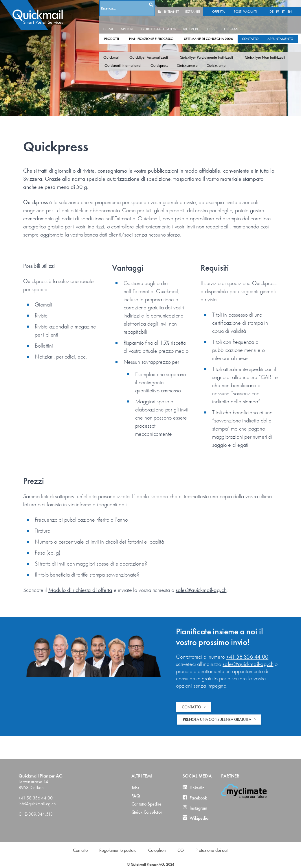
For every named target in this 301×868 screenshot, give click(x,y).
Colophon (157, 850)
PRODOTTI (123, 32)
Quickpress (222, 58)
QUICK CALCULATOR (170, 22)
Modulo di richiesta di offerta (80, 590)
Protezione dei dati (212, 850)
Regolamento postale (118, 850)
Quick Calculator (147, 812)
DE (175, 5)
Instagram (195, 808)
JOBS (222, 22)
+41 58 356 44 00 (247, 657)
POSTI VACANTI (148, 5)
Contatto (80, 850)
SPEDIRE (139, 22)
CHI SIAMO (243, 22)
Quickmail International (186, 58)
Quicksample (250, 58)
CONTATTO (262, 32)
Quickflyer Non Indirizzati (136, 58)
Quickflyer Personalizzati (160, 50)
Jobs (135, 788)
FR (181, 5)
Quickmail (123, 50)
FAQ (136, 796)
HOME (120, 22)
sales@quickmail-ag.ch (201, 590)
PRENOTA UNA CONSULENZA (220, 719)
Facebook (195, 798)
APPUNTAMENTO (129, 40)
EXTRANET (291, 5)
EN (193, 5)
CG (181, 850)
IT (186, 5)
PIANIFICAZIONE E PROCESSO (163, 32)
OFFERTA (122, 5)
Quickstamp (279, 58)
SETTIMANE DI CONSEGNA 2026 (220, 32)
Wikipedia (196, 818)
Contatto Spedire (146, 804)
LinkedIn (194, 788)
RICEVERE (203, 22)
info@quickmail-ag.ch (37, 804)
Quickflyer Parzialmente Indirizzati (218, 50)
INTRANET (269, 5)
